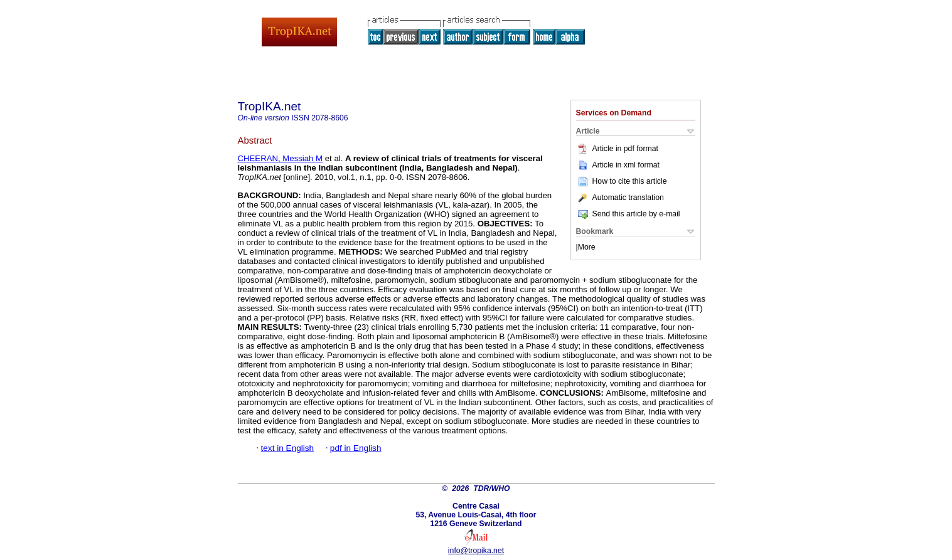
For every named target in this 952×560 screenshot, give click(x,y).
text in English (288, 448)
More (587, 247)
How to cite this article (630, 181)
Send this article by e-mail (628, 214)
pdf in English (356, 448)
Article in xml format (618, 165)
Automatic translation (620, 198)
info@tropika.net (476, 551)
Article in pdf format (617, 149)
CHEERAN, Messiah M (281, 158)
